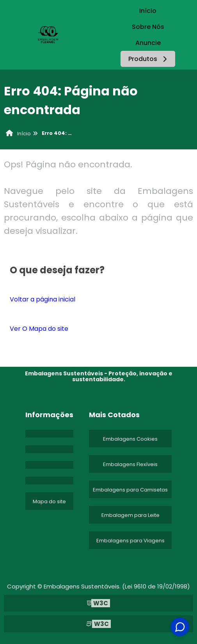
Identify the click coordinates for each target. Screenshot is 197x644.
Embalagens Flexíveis (130, 464)
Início (148, 11)
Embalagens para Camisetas (130, 490)
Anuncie (148, 43)
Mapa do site (49, 501)
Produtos (149, 59)
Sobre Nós (148, 27)
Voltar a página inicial (43, 299)
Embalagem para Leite (130, 515)
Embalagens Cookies (130, 439)
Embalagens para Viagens (130, 541)
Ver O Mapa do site (39, 329)
